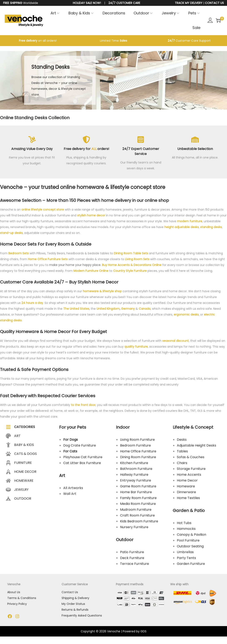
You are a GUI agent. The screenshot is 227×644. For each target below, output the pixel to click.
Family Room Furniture (139, 499)
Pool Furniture (188, 541)
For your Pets (73, 428)
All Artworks (73, 489)
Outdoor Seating (190, 547)
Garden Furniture (191, 565)
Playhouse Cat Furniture (83, 458)
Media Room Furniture (138, 505)
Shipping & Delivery (76, 599)
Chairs (182, 464)
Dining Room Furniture (138, 458)
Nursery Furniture (134, 528)
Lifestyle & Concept (193, 428)
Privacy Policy (17, 605)
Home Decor (187, 481)
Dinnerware (186, 493)
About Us (14, 594)
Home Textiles (188, 499)
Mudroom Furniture (136, 511)
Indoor (123, 428)
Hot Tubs (184, 524)
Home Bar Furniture (136, 493)
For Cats (70, 452)
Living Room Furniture (138, 441)
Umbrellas (185, 553)
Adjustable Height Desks (197, 446)
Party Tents (186, 559)
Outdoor (125, 541)
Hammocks (186, 530)
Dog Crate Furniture (80, 446)
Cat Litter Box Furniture (82, 464)
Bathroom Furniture (136, 470)
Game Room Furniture (138, 487)
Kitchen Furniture (134, 464)
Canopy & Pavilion (192, 536)
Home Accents (189, 476)
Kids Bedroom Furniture (139, 522)
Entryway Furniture (136, 481)
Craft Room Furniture (138, 516)
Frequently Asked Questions (82, 617)
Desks (182, 441)
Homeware (186, 487)
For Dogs (71, 441)
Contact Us (70, 594)
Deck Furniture (132, 559)
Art (62, 477)
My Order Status (74, 605)
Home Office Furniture (138, 452)
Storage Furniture (191, 470)
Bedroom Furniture (136, 446)
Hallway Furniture (134, 476)
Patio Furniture (132, 553)
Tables (182, 452)
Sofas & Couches (191, 458)
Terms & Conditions (22, 599)
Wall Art (70, 495)
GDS (143, 633)
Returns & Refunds (75, 611)
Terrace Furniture (135, 565)
